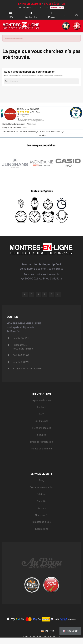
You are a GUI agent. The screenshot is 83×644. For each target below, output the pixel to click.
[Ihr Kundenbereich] (64, 16)
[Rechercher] (41, 81)
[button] (31, 13)
